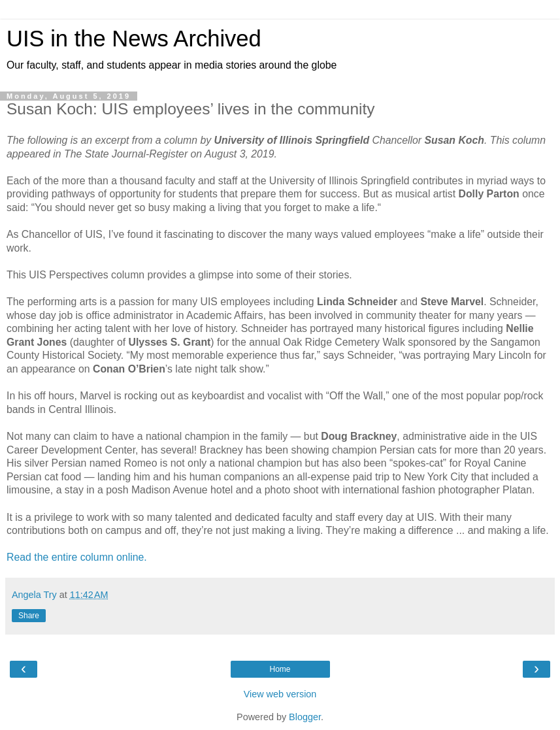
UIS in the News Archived (134, 39)
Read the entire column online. (77, 557)
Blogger (305, 717)
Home (280, 669)
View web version (280, 694)
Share (29, 616)
